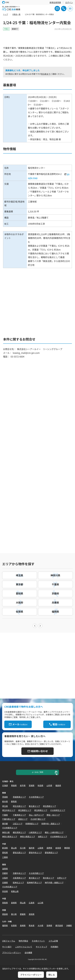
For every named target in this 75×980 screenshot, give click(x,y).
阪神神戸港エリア (34, 883)
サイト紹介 (7, 947)
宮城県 (32, 785)
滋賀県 (5, 869)
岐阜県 (58, 848)
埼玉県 (5, 806)
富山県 (14, 848)
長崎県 (23, 925)
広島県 (32, 903)
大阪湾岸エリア (19, 878)
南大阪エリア (49, 878)
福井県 (32, 848)
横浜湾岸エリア (19, 832)
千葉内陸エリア (9, 819)
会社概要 (28, 953)
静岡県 (67, 848)
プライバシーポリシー (12, 953)
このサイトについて (24, 947)
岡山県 (23, 903)
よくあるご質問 (37, 772)
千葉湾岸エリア (19, 815)
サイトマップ (41, 947)
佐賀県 (14, 925)
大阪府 (5, 878)
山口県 (40, 903)
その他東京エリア (10, 828)
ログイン (69, 2)
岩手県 (23, 785)
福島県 (58, 785)
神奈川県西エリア (28, 836)
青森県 (14, 785)
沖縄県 (69, 925)
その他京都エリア (36, 873)
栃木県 (5, 801)
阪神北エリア (18, 883)
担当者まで (46, 74)
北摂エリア (62, 878)
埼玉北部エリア (19, 806)
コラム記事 (53, 941)
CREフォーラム (9, 941)
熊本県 (32, 925)
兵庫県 (5, 883)
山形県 (49, 785)
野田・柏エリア (53, 815)
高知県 (32, 914)
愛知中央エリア (35, 852)
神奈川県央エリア (10, 836)
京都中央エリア (19, 873)
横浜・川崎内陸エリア (54, 832)
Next (40, 626)
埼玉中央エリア (9, 810)
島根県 (14, 903)
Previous (35, 626)
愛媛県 (23, 914)
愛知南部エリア (51, 852)
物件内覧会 (23, 941)
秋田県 (40, 785)
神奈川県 (6, 832)
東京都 (5, 824)
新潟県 (5, 848)
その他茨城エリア (36, 797)
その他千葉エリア (38, 819)
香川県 (14, 914)
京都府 (5, 873)
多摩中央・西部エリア (51, 824)
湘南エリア (43, 836)
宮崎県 (49, 925)
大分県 (40, 925)
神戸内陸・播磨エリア (54, 883)
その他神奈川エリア (59, 836)
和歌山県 (15, 891)
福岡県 (5, 925)
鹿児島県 (59, 925)
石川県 (23, 848)
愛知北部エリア (19, 852)
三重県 (5, 857)
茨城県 (5, 797)
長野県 (49, 848)
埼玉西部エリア (49, 806)
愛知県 (5, 852)
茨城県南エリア (19, 797)
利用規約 (54, 947)
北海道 (5, 785)
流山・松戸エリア (36, 815)
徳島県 (5, 914)
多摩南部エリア (32, 824)
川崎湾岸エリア (35, 832)
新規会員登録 (55, 2)
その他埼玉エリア (58, 810)
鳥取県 (5, 903)
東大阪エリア (34, 878)
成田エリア (23, 819)
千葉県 (5, 815)
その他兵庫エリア (10, 887)
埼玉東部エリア (25, 810)
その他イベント (38, 941)
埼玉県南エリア (41, 810)
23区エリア (18, 824)
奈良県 (5, 891)
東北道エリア (34, 806)
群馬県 (14, 801)
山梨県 (40, 848)
